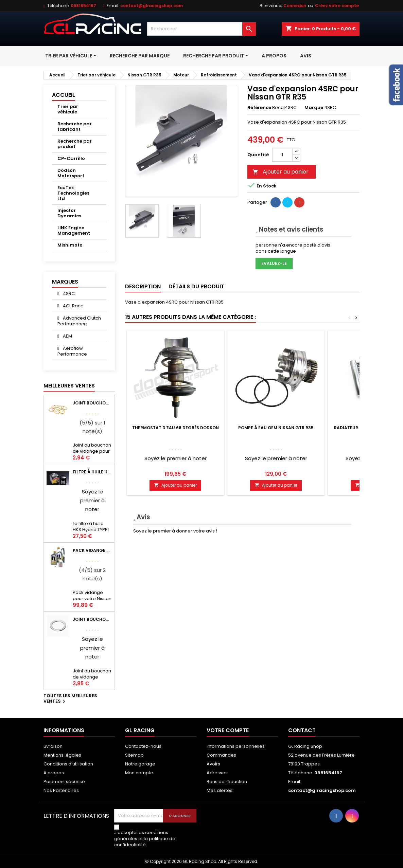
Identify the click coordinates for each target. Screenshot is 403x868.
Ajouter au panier (281, 172)
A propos (54, 773)
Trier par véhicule (68, 109)
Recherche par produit (75, 144)
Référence (259, 108)
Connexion (295, 6)
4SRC (68, 294)
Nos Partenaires (61, 790)
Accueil (64, 95)
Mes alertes (220, 790)
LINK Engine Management (74, 230)
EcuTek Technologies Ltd (73, 193)
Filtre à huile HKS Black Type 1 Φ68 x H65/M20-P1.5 (92, 472)
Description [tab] (143, 286)
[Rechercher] (201, 29)
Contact (302, 730)
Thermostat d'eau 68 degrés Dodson (176, 428)
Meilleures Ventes (69, 386)
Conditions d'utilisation (68, 764)
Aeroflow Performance (72, 351)
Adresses (217, 773)
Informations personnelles (236, 746)
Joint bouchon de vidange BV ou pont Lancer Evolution (92, 403)
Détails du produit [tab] (196, 286)
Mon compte (139, 773)
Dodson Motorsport (71, 173)
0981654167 (83, 6)
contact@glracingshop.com (152, 6)
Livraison (53, 746)
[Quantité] (282, 155)
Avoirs (213, 764)
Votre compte (228, 730)
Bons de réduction (227, 782)
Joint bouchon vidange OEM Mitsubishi (92, 619)
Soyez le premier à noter (92, 500)
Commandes (221, 755)
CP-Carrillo (71, 158)
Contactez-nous (143, 746)
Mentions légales (62, 755)
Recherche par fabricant (75, 126)
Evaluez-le (274, 263)
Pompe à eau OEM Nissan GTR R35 (276, 428)
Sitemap (134, 755)
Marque (314, 108)
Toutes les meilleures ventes (70, 699)
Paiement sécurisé (64, 782)
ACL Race (73, 306)
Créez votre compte (337, 6)
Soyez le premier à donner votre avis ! (175, 531)
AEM (67, 336)
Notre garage (140, 764)
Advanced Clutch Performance (79, 321)
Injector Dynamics (69, 213)
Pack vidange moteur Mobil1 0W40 (92, 550)
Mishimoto (70, 245)
